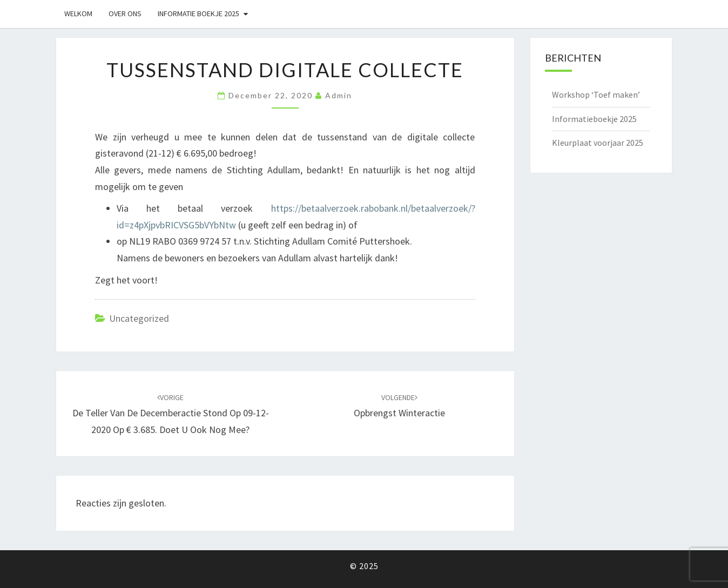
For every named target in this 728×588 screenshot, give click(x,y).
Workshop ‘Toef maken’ (596, 94)
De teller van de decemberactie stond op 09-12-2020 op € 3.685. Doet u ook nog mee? (171, 414)
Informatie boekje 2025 (198, 13)
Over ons (125, 13)
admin (339, 95)
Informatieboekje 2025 (594, 119)
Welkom (78, 13)
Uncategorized (139, 318)
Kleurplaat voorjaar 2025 (598, 143)
